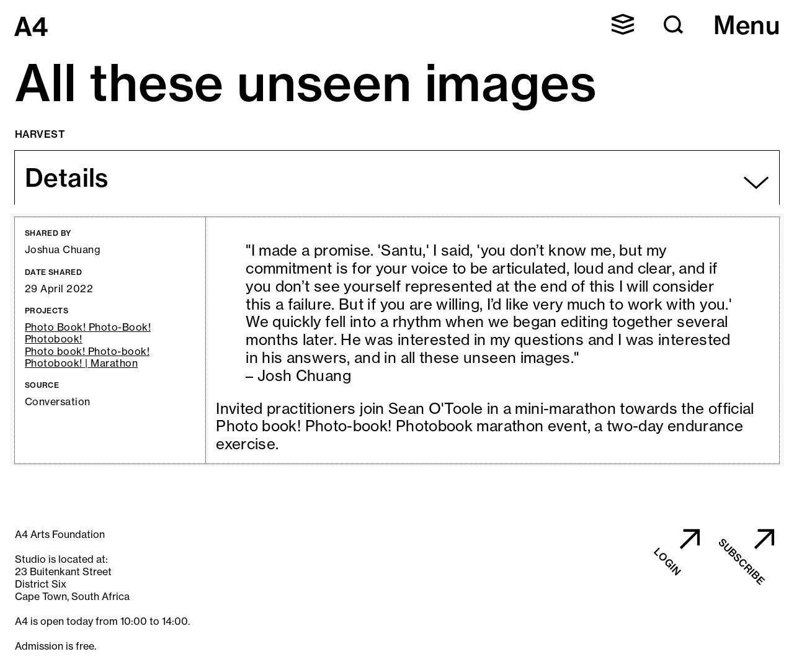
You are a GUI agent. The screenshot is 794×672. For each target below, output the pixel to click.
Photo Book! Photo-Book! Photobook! (88, 333)
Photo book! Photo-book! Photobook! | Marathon (87, 357)
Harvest (40, 134)
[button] (623, 24)
